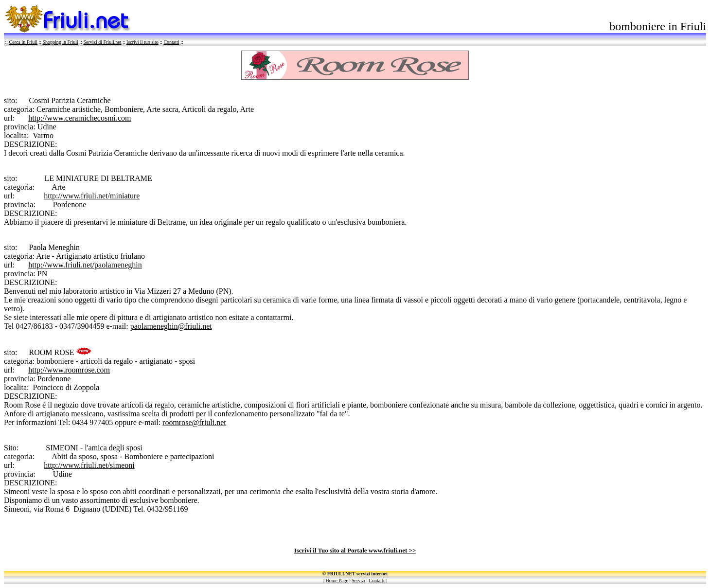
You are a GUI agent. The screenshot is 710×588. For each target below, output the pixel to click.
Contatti (171, 42)
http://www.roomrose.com (69, 370)
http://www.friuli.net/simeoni (89, 465)
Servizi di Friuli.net (102, 42)
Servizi (358, 580)
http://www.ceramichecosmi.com (80, 118)
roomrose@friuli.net (194, 422)
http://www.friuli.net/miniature (92, 196)
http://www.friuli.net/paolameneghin (85, 265)
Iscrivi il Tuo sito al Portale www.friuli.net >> (355, 550)
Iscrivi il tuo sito (142, 42)
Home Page (337, 580)
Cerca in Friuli (23, 42)
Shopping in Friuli (60, 42)
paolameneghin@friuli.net (171, 326)
